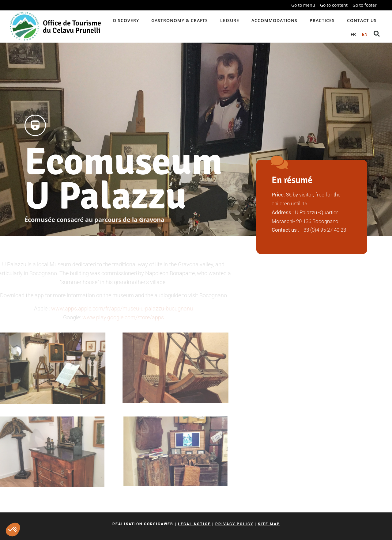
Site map (269, 524)
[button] (13, 530)
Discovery (126, 20)
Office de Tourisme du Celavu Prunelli (72, 27)
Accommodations (274, 20)
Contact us (362, 20)
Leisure (230, 20)
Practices (322, 20)
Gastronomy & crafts (180, 20)
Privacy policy (234, 524)
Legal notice (194, 524)
